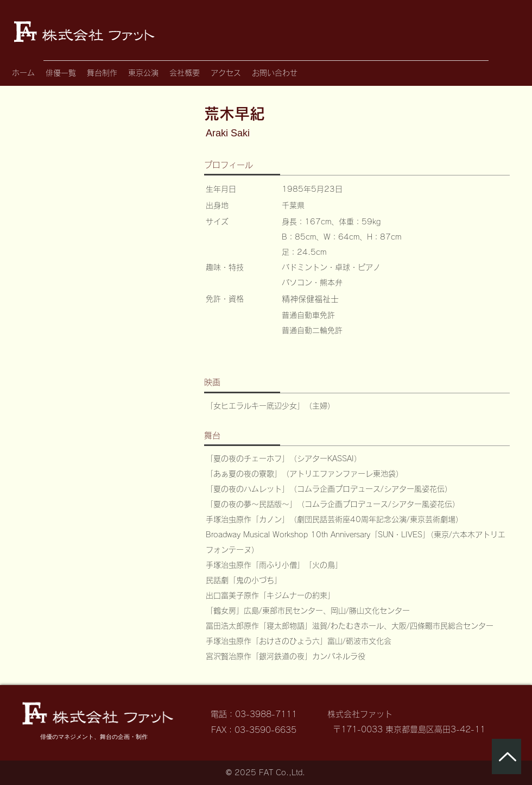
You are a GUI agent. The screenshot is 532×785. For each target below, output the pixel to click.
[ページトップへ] (506, 756)
